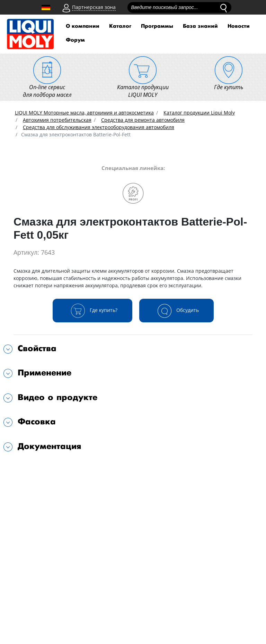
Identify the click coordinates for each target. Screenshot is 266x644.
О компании (83, 26)
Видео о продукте (57, 397)
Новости (239, 26)
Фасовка (37, 422)
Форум (75, 40)
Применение (45, 373)
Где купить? (92, 311)
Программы (157, 26)
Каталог (120, 26)
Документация (50, 446)
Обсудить (176, 311)
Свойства (37, 349)
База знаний (200, 26)
